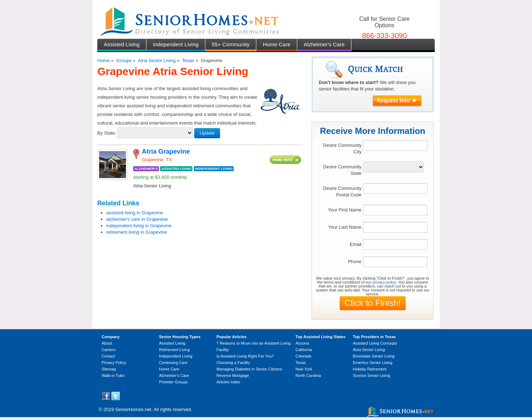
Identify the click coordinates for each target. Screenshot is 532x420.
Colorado (304, 356)
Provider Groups (173, 382)
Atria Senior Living (157, 60)
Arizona (302, 343)
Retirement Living (174, 350)
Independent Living (176, 44)
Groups (124, 60)
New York (304, 369)
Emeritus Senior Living (373, 363)
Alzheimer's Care (324, 44)
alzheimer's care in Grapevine (137, 219)
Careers (109, 350)
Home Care (277, 44)
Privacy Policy (114, 363)
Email (356, 244)
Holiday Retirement (370, 369)
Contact (108, 356)
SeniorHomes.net (133, 409)
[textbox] (395, 145)
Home (104, 60)
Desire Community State (342, 170)
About (107, 343)
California (304, 350)
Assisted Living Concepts (375, 343)
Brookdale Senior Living (374, 356)
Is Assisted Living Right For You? (245, 356)
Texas (188, 60)
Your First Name (345, 210)
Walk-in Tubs (113, 375)
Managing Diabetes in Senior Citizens (249, 369)
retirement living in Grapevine (137, 232)
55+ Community (231, 44)
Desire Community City (342, 148)
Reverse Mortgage (233, 375)
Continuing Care (173, 363)
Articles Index (228, 382)
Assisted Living (122, 44)
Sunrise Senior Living (372, 375)
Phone (355, 262)
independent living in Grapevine (139, 226)
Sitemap (109, 369)
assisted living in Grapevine (135, 213)
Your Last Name (345, 227)
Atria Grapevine (166, 151)
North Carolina (308, 375)
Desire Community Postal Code (342, 192)
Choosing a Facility (233, 363)
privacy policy (384, 282)
